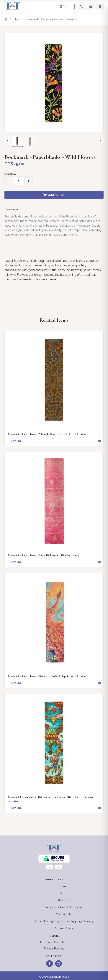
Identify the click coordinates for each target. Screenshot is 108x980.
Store (64, 893)
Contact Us (63, 914)
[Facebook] (50, 964)
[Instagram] (58, 964)
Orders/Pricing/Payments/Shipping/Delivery (63, 921)
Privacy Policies (54, 949)
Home (63, 886)
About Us (64, 900)
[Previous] (7, 141)
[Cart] (91, 7)
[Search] (81, 7)
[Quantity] (19, 181)
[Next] (101, 141)
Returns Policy (63, 928)
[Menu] (100, 7)
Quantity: (10, 174)
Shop (17, 19)
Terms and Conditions (54, 942)
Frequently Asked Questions (63, 907)
